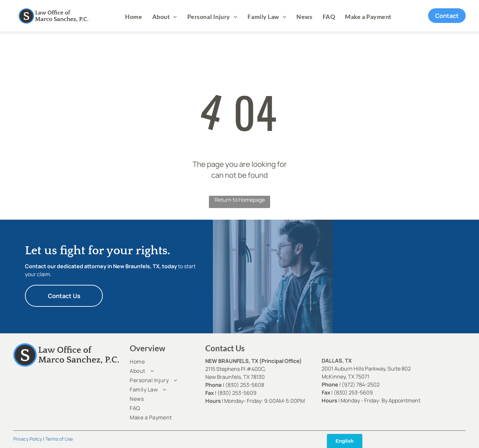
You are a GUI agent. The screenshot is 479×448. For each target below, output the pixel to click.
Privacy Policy (28, 439)
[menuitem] (134, 17)
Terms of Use (59, 439)
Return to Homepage (240, 200)
